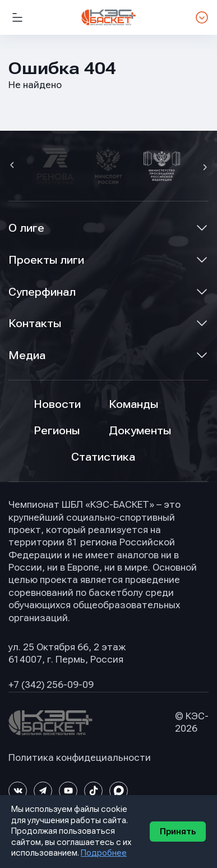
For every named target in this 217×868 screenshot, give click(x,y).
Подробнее (104, 853)
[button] (13, 166)
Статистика (103, 457)
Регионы (57, 431)
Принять (178, 832)
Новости (57, 404)
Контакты (35, 323)
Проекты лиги (46, 260)
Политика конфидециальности (80, 758)
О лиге (26, 228)
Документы (140, 431)
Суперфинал (42, 292)
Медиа (27, 355)
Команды (133, 404)
